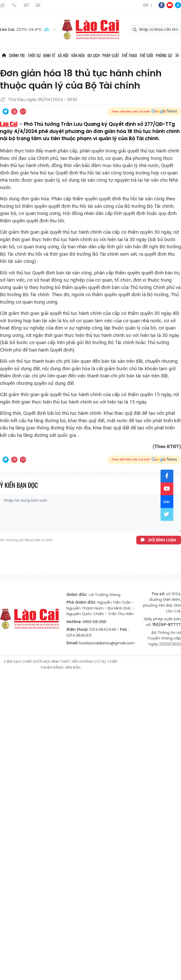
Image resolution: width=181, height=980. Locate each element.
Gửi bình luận (162, 540)
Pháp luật (111, 55)
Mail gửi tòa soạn (26, 5)
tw (167, 514)
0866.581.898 (94, 622)
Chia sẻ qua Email (23, 111)
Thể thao (129, 55)
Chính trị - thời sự (25, 55)
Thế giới (146, 55)
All (177, 55)
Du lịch (94, 55)
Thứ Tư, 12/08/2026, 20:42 (3, 5)
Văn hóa (78, 55)
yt (170, 5)
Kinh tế (49, 55)
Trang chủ (4, 55)
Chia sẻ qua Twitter (6, 111)
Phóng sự (164, 55)
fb (162, 5)
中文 (151, 5)
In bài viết (14, 111)
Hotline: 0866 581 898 (14, 5)
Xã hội (63, 55)
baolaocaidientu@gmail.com (107, 643)
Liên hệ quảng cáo (38, 5)
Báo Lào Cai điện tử (90, 30)
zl (178, 5)
